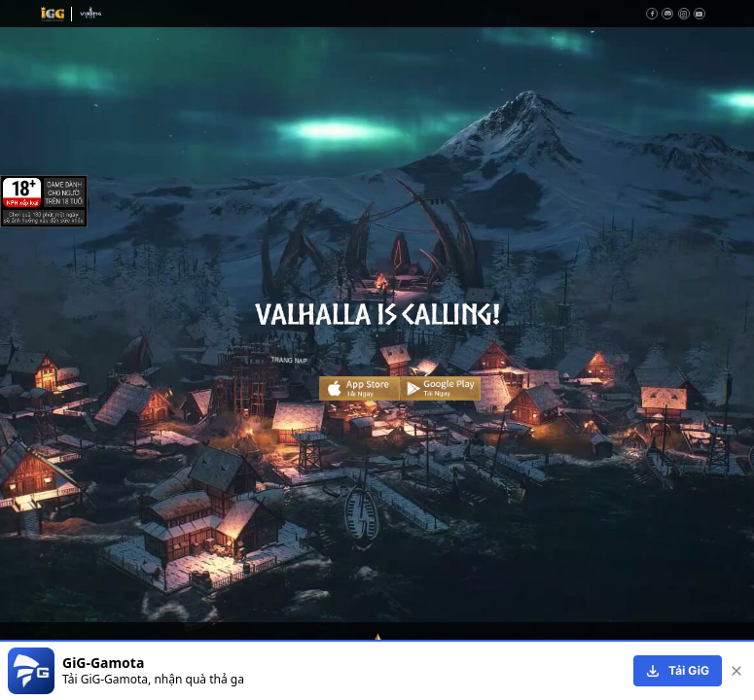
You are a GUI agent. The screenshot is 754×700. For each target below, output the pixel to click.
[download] (678, 671)
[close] (736, 671)
